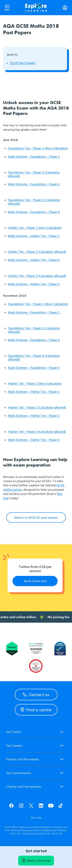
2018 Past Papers (23, 63)
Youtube (51, 806)
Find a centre (36, 710)
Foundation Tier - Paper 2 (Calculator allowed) (34, 174)
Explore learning (36, 8)
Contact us (36, 695)
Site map (36, 818)
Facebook (11, 806)
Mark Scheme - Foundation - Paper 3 (34, 212)
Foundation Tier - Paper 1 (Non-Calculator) (38, 148)
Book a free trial (36, 861)
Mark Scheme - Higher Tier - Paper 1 (34, 236)
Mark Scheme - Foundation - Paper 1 (34, 157)
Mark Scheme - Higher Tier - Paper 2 (34, 260)
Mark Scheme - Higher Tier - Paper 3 (34, 284)
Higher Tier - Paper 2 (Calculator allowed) (37, 252)
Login (65, 8)
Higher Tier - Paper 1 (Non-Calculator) (35, 228)
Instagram (21, 806)
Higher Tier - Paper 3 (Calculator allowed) (37, 276)
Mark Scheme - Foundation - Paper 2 (34, 184)
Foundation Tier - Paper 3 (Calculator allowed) (34, 202)
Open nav (7, 8)
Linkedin (41, 806)
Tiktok (61, 806)
